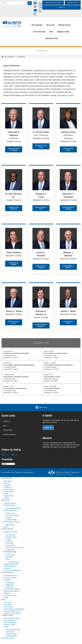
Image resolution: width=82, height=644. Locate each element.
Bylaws (6, 494)
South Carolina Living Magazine (14, 609)
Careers (6, 498)
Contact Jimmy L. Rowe (14, 322)
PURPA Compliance (10, 435)
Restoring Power (9, 625)
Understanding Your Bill (12, 522)
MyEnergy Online (9, 505)
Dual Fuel (9, 541)
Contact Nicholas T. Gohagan (68, 208)
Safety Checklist (11, 636)
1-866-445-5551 (41, 9)
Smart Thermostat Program (15, 548)
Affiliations (7, 593)
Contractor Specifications (12, 570)
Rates (6, 527)
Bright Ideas (10, 585)
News (5, 426)
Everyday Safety (11, 634)
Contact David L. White (68, 322)
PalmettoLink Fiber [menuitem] (52, 38)
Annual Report (9, 492)
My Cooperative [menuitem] (37, 25)
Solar (8, 559)
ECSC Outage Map (10, 622)
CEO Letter (8, 603)
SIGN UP (48, 428)
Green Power (10, 555)
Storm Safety (10, 632)
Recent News (8, 607)
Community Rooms (10, 595)
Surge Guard (10, 550)
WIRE (6, 597)
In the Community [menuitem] (39, 32)
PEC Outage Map (10, 620)
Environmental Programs (12, 589)
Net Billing (9, 557)
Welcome (7, 483)
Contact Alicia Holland (14, 264)
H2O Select (10, 543)
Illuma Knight (10, 545)
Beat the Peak (11, 535)
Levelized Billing (11, 520)
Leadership (7, 487)
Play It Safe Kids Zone (13, 630)
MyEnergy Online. (66, 95)
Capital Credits (9, 496)
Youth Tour (9, 587)
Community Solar (14, 562)
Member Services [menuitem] (65, 25)
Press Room (8, 605)
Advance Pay (10, 513)
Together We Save (10, 566)
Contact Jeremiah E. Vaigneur (14, 149)
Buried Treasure (11, 537)
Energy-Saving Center (11, 564)
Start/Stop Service (10, 503)
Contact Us (7, 421)
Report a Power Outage (12, 618)
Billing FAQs (10, 525)
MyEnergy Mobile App (13, 508)
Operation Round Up (11, 576)
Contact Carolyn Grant (68, 149)
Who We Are (8, 481)
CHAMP (9, 539)
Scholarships (10, 583)
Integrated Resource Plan (12, 611)
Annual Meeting (9, 490)
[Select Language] (8, 464)
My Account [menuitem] (51, 25)
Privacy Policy (8, 430)
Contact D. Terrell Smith (41, 146)
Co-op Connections (10, 578)
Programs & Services (11, 532)
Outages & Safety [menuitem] (63, 32)
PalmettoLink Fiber (8, 638)
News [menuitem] (51, 32)
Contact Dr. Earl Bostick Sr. (14, 208)
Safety (6, 627)
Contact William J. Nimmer (68, 267)
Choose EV (8, 568)
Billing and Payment (10, 510)
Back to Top (43, 407)
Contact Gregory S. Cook (41, 208)
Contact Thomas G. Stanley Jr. (41, 325)
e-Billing (9, 518)
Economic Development (12, 591)
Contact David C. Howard (41, 267)
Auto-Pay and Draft (12, 515)
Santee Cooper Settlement (13, 613)
